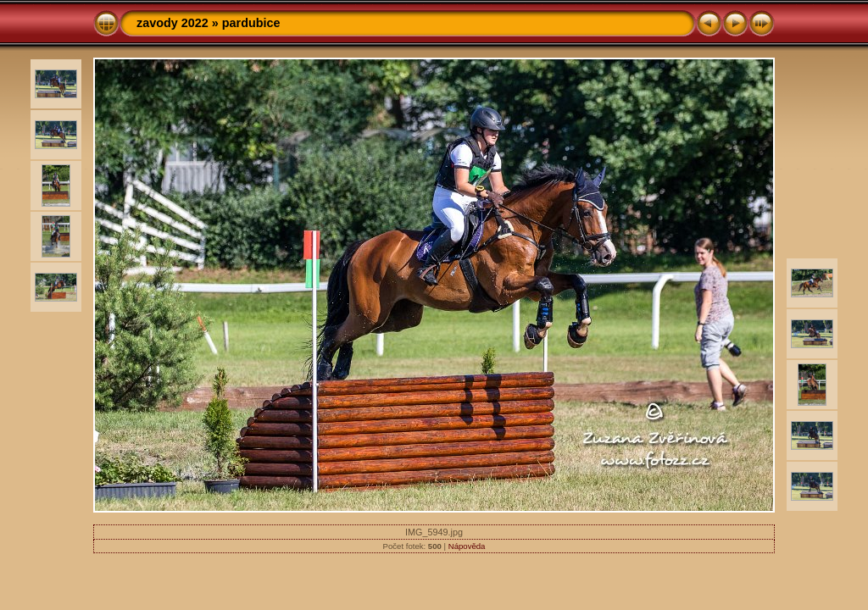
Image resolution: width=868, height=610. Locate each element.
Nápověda (467, 546)
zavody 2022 (172, 23)
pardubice (251, 23)
